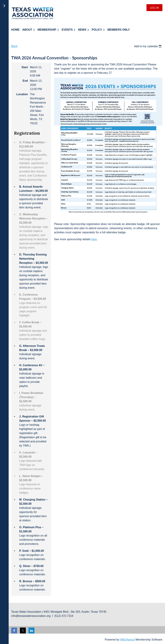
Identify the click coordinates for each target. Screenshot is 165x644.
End (25, 81)
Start (25, 67)
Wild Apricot (127, 640)
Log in (154, 8)
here (94, 239)
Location (22, 94)
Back (14, 46)
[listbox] (148, 46)
